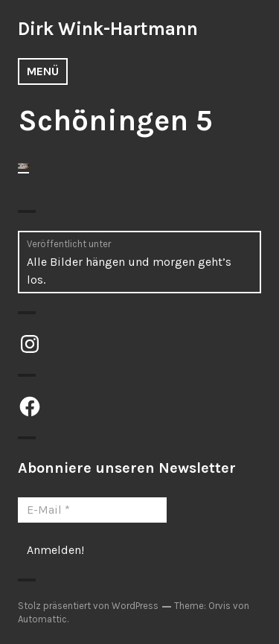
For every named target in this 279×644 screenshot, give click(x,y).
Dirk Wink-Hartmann (108, 29)
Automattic (42, 619)
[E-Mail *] (92, 510)
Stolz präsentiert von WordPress (88, 606)
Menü (43, 71)
